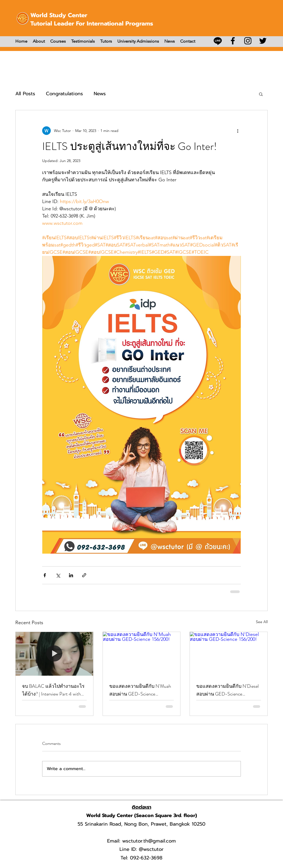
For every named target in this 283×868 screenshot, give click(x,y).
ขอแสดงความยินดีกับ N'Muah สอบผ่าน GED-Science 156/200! (140, 690)
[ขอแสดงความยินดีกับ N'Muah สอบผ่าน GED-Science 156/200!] (142, 654)
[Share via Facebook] (45, 575)
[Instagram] (248, 41)
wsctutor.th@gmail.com (149, 841)
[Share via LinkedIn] (71, 575)
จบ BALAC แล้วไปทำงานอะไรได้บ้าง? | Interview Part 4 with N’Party (53, 690)
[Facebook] (233, 41)
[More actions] (238, 131)
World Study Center (59, 15)
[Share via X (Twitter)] (58, 575)
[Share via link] (84, 575)
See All (262, 622)
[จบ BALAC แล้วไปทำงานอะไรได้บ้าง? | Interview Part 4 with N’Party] (54, 654)
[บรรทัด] (218, 41)
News (100, 94)
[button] (261, 94)
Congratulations (64, 94)
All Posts (25, 94)
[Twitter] (263, 41)
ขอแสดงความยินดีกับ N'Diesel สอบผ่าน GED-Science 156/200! (228, 690)
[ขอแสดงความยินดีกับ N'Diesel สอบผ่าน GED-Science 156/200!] (229, 654)
